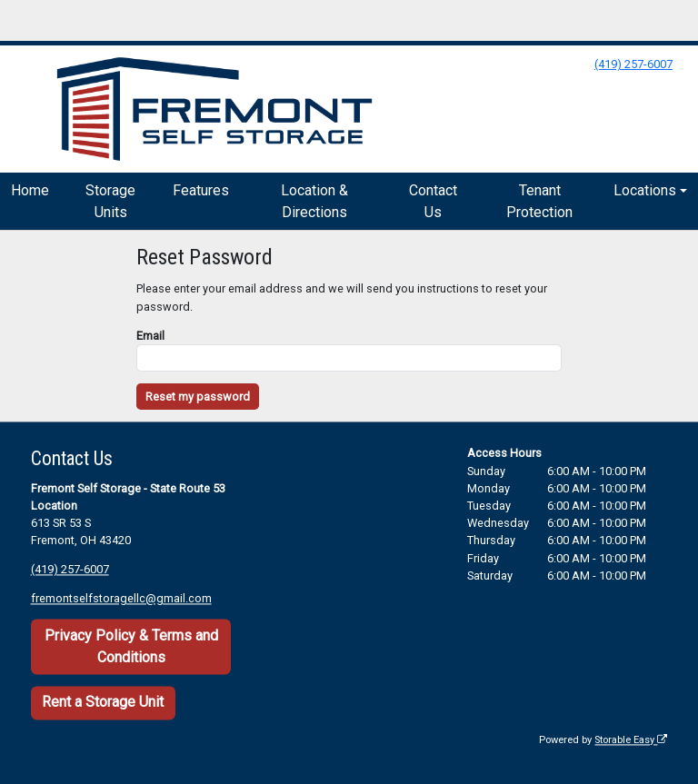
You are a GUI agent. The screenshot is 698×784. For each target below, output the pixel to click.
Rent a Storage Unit (103, 703)
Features (201, 190)
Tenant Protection (539, 201)
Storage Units (110, 201)
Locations (645, 190)
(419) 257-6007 (633, 64)
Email (150, 336)
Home (30, 190)
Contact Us (433, 201)
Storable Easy (631, 741)
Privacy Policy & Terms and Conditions (131, 646)
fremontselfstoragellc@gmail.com (121, 599)
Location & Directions (314, 201)
